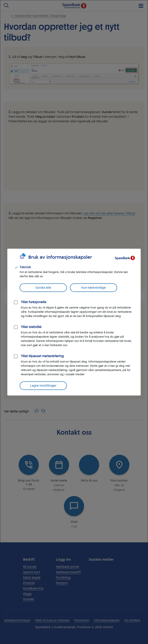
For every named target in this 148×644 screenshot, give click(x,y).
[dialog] (74, 322)
